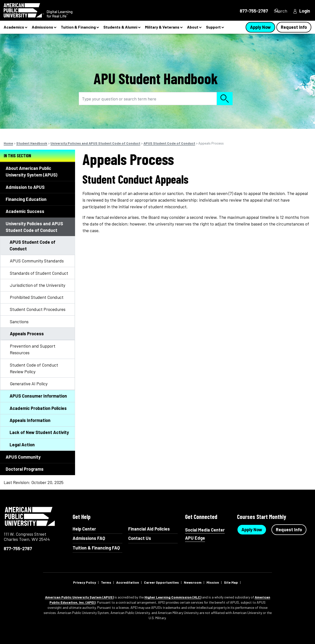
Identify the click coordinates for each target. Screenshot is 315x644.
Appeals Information (30, 420)
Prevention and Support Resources (33, 349)
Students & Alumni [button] (120, 27)
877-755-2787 (18, 548)
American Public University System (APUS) (79, 597)
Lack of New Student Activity (39, 432)
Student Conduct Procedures (38, 309)
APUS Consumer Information (38, 396)
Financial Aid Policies (149, 529)
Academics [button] (14, 27)
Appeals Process (27, 334)
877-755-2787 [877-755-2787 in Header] (245, 11)
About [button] (193, 27)
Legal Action (22, 445)
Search (279, 11)
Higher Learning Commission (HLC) (173, 597)
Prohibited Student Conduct (37, 297)
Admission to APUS (25, 187)
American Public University (30, 516)
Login (305, 11)
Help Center (84, 529)
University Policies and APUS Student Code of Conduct (95, 143)
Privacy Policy (85, 582)
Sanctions (19, 322)
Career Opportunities (161, 582)
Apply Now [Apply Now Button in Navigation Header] (260, 27)
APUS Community (23, 457)
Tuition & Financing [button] (78, 27)
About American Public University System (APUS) (31, 171)
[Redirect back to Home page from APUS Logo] (47, 10)
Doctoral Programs (25, 469)
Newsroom (193, 582)
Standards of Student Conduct (39, 273)
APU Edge (195, 538)
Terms (106, 582)
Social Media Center (205, 530)
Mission (213, 582)
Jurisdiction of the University (38, 285)
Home (8, 143)
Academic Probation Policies (38, 408)
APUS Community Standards (37, 261)
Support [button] (213, 27)
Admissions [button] (42, 27)
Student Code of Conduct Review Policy (34, 368)
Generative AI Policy (29, 384)
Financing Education (26, 199)
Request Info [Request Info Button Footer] (289, 530)
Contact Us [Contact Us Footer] (140, 538)
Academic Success (25, 211)
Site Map (231, 582)
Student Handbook (32, 143)
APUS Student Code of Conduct (169, 143)
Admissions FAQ (89, 538)
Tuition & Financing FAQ (96, 548)
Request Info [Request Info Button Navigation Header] (294, 27)
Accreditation (128, 582)
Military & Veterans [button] (162, 27)
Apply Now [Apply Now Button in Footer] (252, 530)
